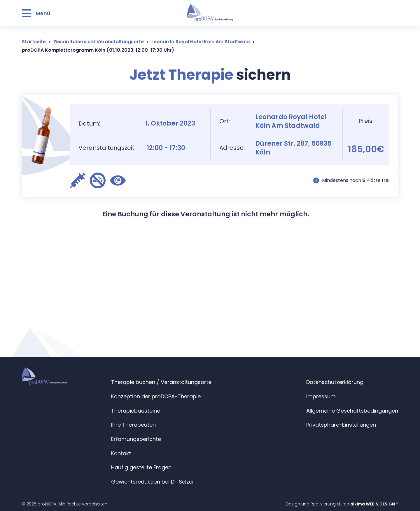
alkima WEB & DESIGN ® (374, 504)
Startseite (34, 42)
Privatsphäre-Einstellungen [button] (341, 425)
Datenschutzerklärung (335, 382)
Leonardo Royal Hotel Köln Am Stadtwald (201, 42)
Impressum (321, 396)
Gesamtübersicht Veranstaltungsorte (99, 42)
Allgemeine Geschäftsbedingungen (352, 411)
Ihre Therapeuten (133, 425)
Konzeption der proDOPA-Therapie (156, 396)
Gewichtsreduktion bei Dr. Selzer (153, 482)
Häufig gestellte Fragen (141, 467)
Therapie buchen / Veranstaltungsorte (161, 382)
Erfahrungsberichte (136, 439)
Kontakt (121, 453)
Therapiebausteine (136, 411)
